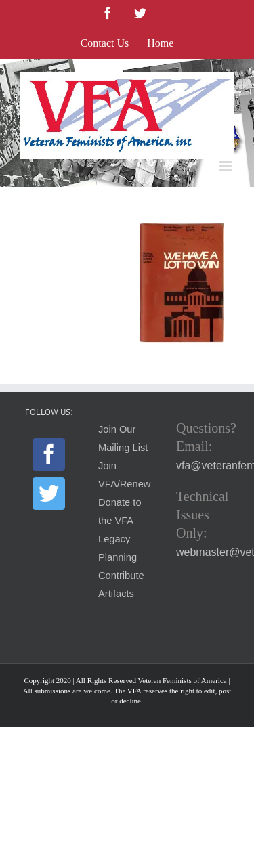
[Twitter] (49, 494)
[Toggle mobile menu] (227, 166)
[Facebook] (49, 454)
